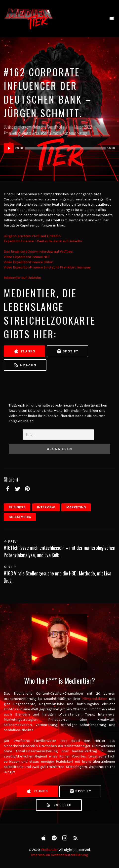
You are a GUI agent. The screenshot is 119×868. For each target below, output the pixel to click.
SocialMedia (56, 127)
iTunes (24, 351)
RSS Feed (59, 805)
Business (10, 127)
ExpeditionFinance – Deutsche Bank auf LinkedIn (43, 241)
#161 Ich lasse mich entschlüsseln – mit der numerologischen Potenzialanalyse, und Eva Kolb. (59, 551)
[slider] (65, 148)
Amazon (25, 365)
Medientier (49, 850)
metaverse (32, 133)
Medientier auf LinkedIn (22, 278)
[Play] (9, 148)
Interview (24, 127)
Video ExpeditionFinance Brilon (28, 262)
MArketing (39, 127)
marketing (13, 133)
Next (10, 567)
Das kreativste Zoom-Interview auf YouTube (38, 252)
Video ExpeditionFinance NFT (27, 257)
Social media (52, 133)
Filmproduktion (95, 699)
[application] (59, 148)
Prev (10, 542)
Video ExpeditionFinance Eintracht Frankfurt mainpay (47, 267)
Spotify (67, 351)
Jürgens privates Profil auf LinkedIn (32, 236)
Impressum (40, 855)
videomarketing (76, 133)
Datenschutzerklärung (69, 855)
